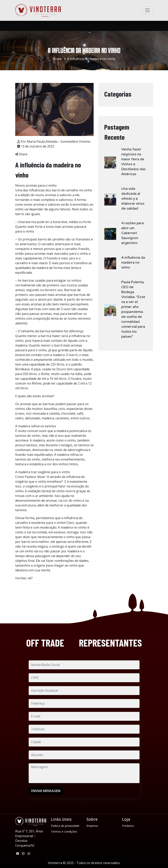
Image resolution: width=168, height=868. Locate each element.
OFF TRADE (45, 643)
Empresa (92, 826)
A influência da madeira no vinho (91, 59)
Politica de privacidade (65, 826)
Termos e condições (64, 831)
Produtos (128, 826)
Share (21, 154)
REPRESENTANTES (110, 643)
